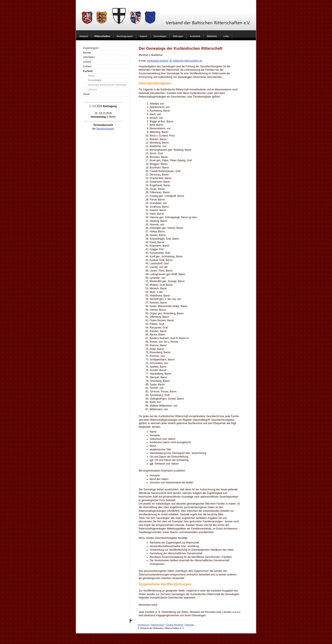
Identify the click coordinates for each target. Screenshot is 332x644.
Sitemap (190, 625)
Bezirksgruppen (105, 129)
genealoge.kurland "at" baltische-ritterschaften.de (175, 61)
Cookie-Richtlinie (175, 625)
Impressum (143, 625)
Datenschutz (157, 625)
